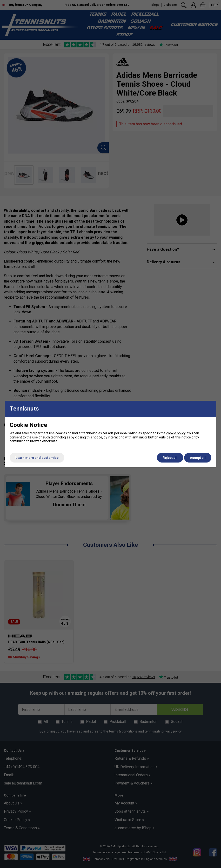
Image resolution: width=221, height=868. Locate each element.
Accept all (198, 458)
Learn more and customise (37, 458)
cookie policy (176, 433)
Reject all (170, 458)
